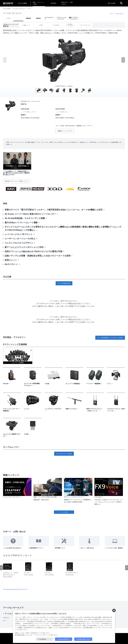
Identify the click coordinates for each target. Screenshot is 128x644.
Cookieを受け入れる (84, 639)
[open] (121, 3)
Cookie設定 (43, 639)
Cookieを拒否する (64, 639)
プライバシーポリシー (42, 635)
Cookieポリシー (36, 633)
